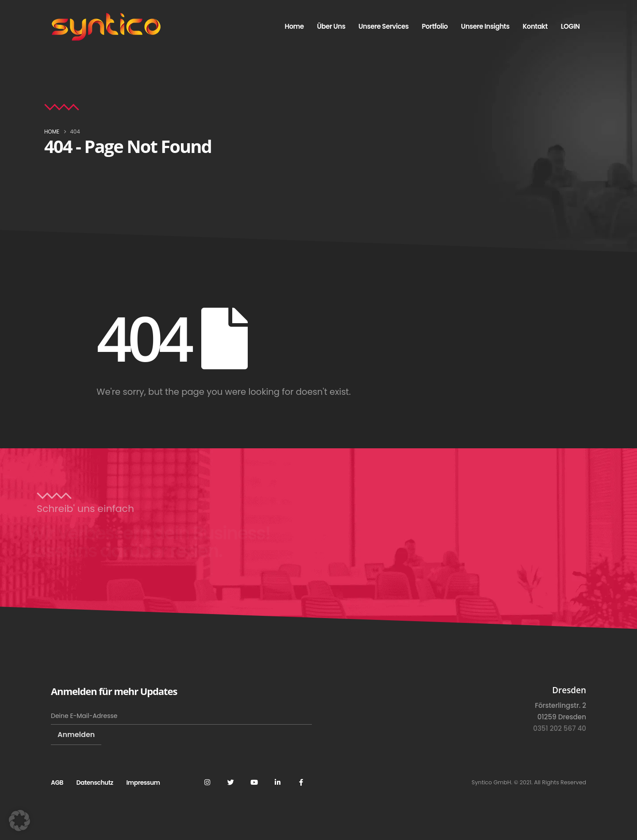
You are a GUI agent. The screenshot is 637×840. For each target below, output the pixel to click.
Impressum (143, 783)
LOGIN (570, 26)
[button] (19, 821)
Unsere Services (383, 26)
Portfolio (435, 26)
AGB (57, 783)
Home (294, 26)
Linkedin (277, 782)
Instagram (207, 782)
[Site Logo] (106, 27)
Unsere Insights (485, 26)
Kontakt (535, 26)
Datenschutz (95, 783)
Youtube (254, 782)
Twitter (230, 782)
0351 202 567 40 (560, 728)
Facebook (301, 782)
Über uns (331, 26)
